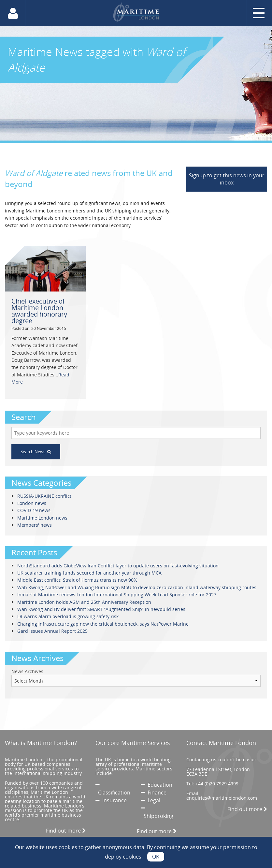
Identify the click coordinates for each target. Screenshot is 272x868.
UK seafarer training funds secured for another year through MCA (89, 573)
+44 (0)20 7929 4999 (217, 784)
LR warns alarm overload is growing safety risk (68, 616)
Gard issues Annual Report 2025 (52, 631)
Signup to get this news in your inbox (227, 179)
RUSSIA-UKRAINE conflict (44, 496)
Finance (154, 793)
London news (32, 503)
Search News (36, 452)
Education (157, 785)
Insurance (111, 800)
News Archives (27, 671)
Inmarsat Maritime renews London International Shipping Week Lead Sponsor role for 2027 (117, 595)
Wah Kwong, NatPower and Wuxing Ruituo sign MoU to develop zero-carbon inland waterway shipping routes (137, 587)
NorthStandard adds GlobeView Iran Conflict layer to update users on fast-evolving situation (118, 566)
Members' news (35, 525)
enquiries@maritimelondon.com (222, 798)
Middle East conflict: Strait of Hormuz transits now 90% (77, 580)
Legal (150, 800)
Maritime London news (42, 518)
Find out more (66, 831)
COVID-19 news (34, 510)
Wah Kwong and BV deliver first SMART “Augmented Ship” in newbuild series (101, 609)
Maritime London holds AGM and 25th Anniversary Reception (84, 602)
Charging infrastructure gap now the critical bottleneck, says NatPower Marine (103, 624)
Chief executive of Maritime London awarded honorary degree (39, 311)
